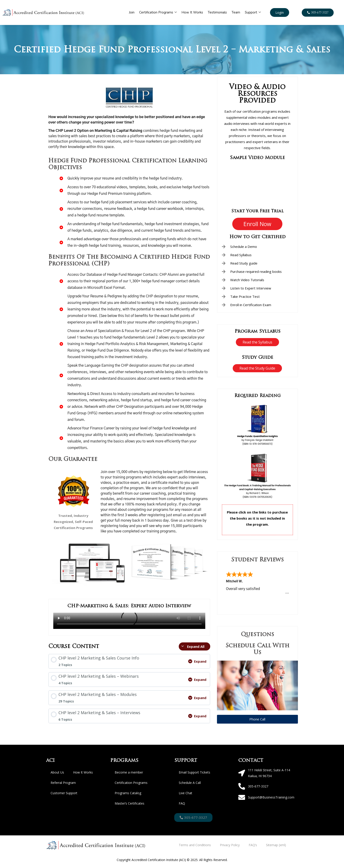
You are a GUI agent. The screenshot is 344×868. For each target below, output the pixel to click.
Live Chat (185, 793)
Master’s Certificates (130, 803)
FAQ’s (253, 845)
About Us (57, 772)
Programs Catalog (128, 793)
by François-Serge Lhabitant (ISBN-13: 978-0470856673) (258, 440)
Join (132, 12)
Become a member (129, 772)
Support (253, 12)
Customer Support (64, 793)
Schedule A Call (190, 783)
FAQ (182, 803)
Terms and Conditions (195, 845)
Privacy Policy (230, 845)
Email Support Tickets (194, 772)
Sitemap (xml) (276, 845)
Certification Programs (158, 12)
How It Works (192, 12)
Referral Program (63, 783)
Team (236, 12)
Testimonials (217, 12)
